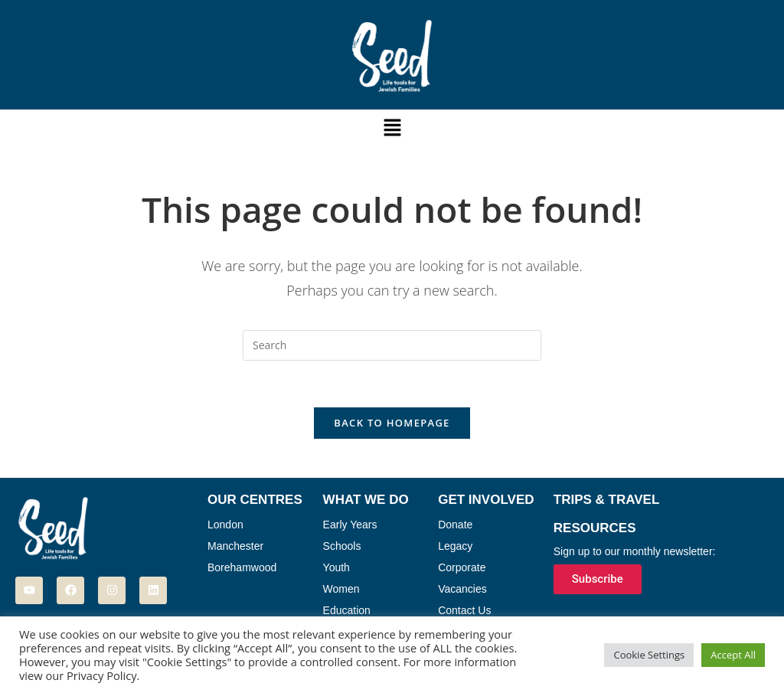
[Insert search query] (392, 345)
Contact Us (464, 610)
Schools (342, 546)
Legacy (455, 546)
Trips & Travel (607, 500)
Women (341, 589)
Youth (336, 567)
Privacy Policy (102, 675)
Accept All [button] (733, 655)
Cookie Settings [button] (649, 655)
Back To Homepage (392, 423)
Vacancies (462, 589)
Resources (595, 528)
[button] (392, 128)
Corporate (462, 567)
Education (347, 610)
